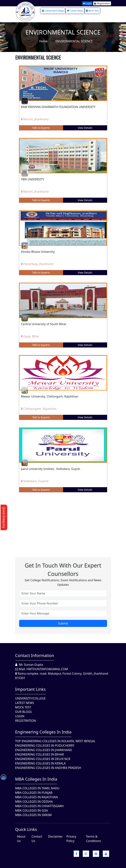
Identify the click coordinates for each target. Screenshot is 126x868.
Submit (63, 623)
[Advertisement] (63, 522)
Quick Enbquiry (4, 517)
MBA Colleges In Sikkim (33, 815)
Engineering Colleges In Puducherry (45, 746)
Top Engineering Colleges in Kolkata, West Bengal (55, 741)
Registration (102, 3)
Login (87, 3)
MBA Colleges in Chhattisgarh (39, 806)
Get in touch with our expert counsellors (63, 570)
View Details (85, 128)
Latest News (75, 11)
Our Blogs (24, 712)
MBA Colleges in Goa (32, 810)
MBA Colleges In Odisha (34, 802)
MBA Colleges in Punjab (34, 793)
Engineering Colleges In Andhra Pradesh (48, 768)
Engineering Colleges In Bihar (40, 754)
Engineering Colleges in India (43, 732)
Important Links (31, 689)
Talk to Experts (41, 128)
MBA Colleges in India (36, 779)
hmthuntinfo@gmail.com (47, 669)
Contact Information (35, 655)
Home (43, 41)
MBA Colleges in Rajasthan (37, 797)
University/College (53, 11)
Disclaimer (55, 836)
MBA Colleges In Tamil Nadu (37, 788)
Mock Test (92, 11)
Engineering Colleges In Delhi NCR (43, 759)
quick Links (26, 829)
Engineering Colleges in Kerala (40, 763)
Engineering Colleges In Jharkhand (44, 750)
